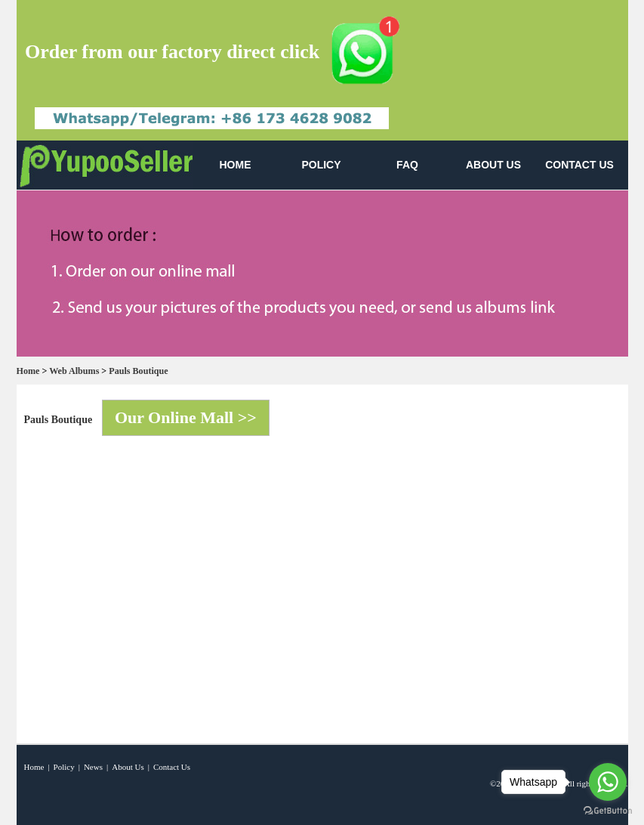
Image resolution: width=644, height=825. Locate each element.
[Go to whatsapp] (608, 782)
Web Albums (74, 371)
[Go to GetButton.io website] (608, 810)
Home (28, 371)
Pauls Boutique (138, 371)
